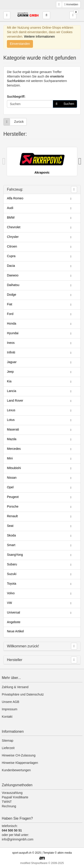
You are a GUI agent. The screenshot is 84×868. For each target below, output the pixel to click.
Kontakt (7, 717)
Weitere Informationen (39, 37)
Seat (10, 526)
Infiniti (11, 352)
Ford (10, 314)
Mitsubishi (14, 468)
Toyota (12, 584)
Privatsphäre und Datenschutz (23, 694)
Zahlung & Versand (15, 687)
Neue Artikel (15, 631)
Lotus (11, 420)
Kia (9, 381)
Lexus (11, 410)
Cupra (11, 256)
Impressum (10, 709)
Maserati (13, 429)
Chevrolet (14, 227)
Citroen (12, 246)
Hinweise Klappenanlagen (20, 763)
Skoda (11, 535)
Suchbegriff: (16, 97)
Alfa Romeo (15, 198)
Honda (12, 323)
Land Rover (15, 401)
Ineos (11, 343)
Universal (13, 612)
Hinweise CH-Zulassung (19, 755)
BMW (11, 218)
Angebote (14, 622)
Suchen (64, 104)
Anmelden (71, 4)
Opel (10, 487)
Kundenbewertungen (16, 770)
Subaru (12, 564)
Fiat (10, 304)
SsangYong (15, 555)
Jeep (10, 372)
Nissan (12, 478)
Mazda (12, 439)
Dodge (12, 295)
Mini (10, 458)
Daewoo (13, 275)
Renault (12, 516)
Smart (11, 545)
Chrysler (13, 237)
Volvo (11, 593)
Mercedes (14, 449)
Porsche (13, 506)
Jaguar (12, 362)
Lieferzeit (8, 748)
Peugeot (13, 497)
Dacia (11, 266)
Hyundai (13, 333)
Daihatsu (13, 285)
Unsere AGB (11, 702)
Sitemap (8, 741)
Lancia (12, 391)
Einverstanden (20, 44)
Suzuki (12, 574)
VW (10, 603)
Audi (10, 208)
